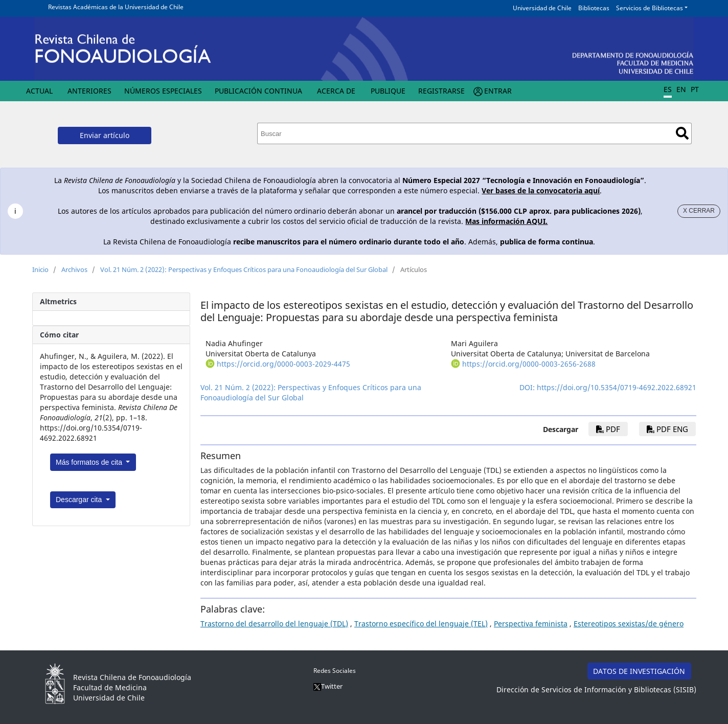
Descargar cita (80, 500)
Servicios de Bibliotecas (650, 8)
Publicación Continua (258, 91)
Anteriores (89, 91)
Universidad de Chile (542, 8)
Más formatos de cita (90, 462)
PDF (608, 429)
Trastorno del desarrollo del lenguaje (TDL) (274, 624)
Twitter (328, 686)
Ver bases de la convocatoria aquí (541, 190)
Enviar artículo (105, 135)
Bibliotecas (594, 8)
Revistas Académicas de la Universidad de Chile (116, 7)
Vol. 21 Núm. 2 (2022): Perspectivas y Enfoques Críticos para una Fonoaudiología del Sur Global (244, 269)
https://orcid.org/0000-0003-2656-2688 (529, 364)
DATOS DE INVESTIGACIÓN (639, 671)
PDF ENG (667, 429)
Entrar (498, 91)
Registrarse (441, 91)
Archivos (74, 269)
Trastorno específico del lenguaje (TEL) (421, 624)
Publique (388, 91)
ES (668, 89)
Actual (39, 91)
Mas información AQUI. (506, 221)
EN (681, 89)
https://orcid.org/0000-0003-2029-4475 (283, 364)
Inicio (40, 269)
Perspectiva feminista (531, 624)
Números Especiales (163, 91)
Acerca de (336, 91)
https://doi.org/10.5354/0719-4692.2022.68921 (617, 387)
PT (695, 89)
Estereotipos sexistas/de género (629, 624)
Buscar (682, 133)
